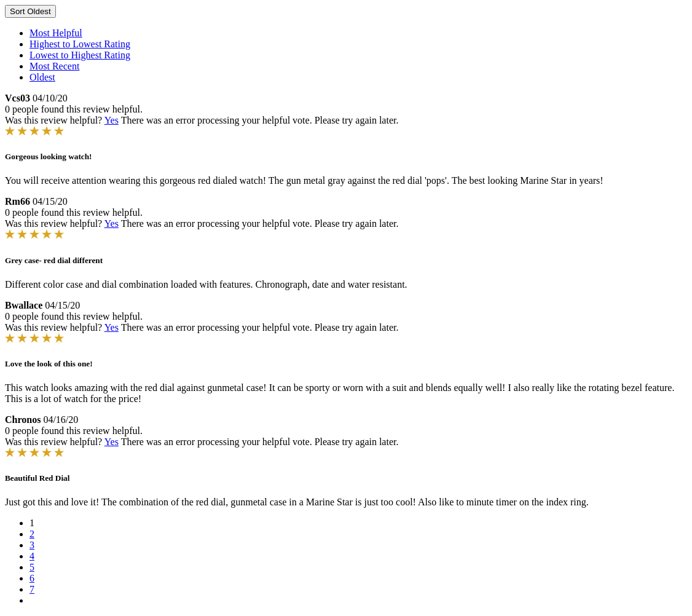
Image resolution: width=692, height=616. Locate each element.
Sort (30, 11)
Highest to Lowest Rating (80, 44)
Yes (112, 120)
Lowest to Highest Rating (80, 55)
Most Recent (54, 66)
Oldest (42, 77)
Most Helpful (56, 33)
